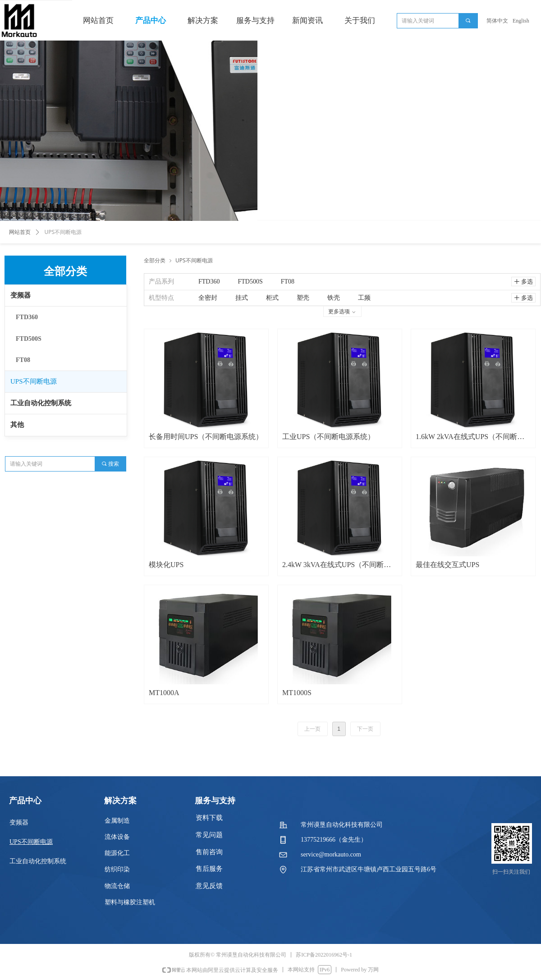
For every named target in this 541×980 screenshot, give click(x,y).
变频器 (21, 295)
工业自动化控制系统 (41, 403)
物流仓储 (117, 886)
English (521, 21)
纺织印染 (117, 869)
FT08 (23, 360)
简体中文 (497, 21)
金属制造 (117, 821)
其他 (17, 425)
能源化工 (117, 853)
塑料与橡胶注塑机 (130, 902)
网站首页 (20, 232)
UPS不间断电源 (34, 381)
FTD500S (29, 339)
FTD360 (27, 317)
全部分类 (155, 260)
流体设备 (117, 837)
